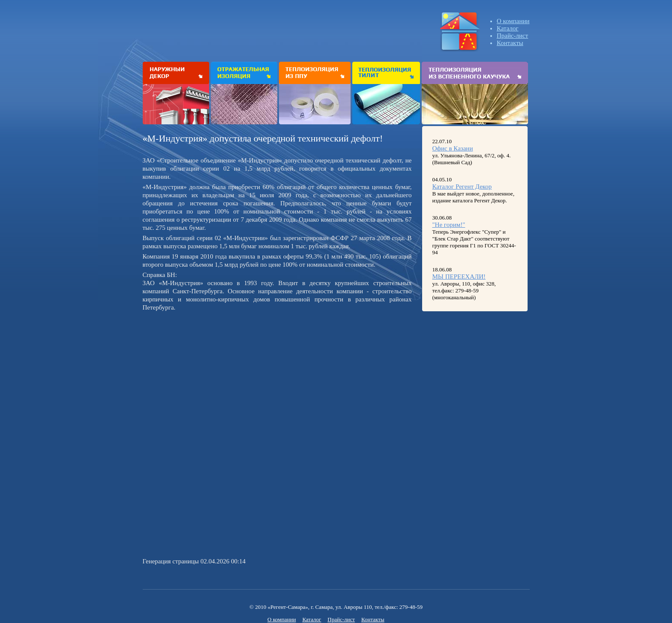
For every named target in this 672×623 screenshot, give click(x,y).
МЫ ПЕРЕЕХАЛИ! (459, 277)
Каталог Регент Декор (462, 187)
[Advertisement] (215, 374)
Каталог (508, 28)
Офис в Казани (453, 148)
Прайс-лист (512, 36)
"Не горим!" (449, 225)
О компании (513, 21)
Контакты (510, 43)
